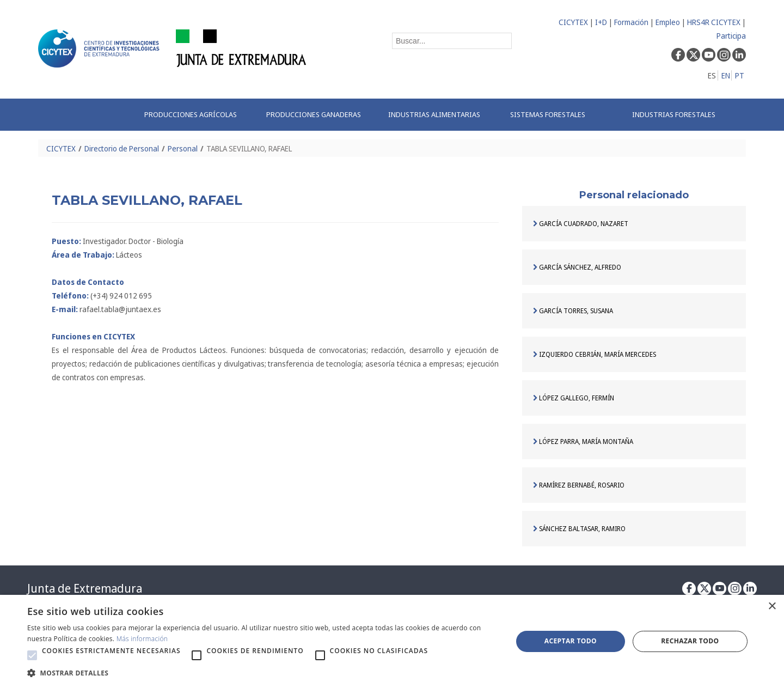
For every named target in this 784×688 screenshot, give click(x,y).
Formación (631, 22)
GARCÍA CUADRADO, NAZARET (581, 224)
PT (740, 75)
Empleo (668, 22)
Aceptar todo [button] (571, 641)
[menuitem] (194, 115)
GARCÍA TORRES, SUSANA (573, 311)
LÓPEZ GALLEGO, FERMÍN (574, 398)
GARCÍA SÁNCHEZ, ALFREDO (577, 267)
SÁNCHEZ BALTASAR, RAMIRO (579, 529)
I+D (601, 22)
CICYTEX (573, 22)
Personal (183, 148)
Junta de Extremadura (85, 588)
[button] (32, 655)
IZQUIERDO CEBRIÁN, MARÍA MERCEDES (595, 354)
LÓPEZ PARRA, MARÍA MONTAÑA (583, 442)
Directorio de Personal (122, 148)
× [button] (772, 607)
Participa (731, 36)
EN (726, 75)
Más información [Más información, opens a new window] (142, 639)
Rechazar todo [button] (690, 641)
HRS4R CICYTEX (714, 22)
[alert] (392, 641)
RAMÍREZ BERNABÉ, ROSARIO (579, 485)
